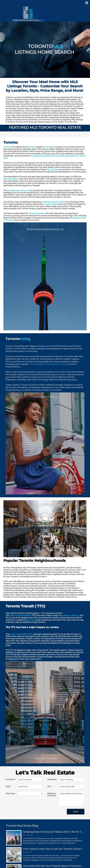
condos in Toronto (70, 615)
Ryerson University (61, 364)
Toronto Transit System (20, 615)
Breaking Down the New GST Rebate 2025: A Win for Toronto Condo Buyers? (53, 832)
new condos (52, 170)
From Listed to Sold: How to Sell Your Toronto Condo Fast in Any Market (53, 849)
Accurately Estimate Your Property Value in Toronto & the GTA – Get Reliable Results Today (53, 866)
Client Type (11, 793)
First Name (10, 779)
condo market (16, 634)
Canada (49, 147)
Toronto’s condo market (54, 202)
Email (8, 786)
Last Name (52, 779)
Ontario (31, 147)
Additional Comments (52, 794)
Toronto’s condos (36, 213)
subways (30, 620)
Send (76, 812)
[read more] (71, 843)
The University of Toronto (40, 364)
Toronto (7, 147)
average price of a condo (19, 190)
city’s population (11, 179)
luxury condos (51, 204)
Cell (49, 786)
